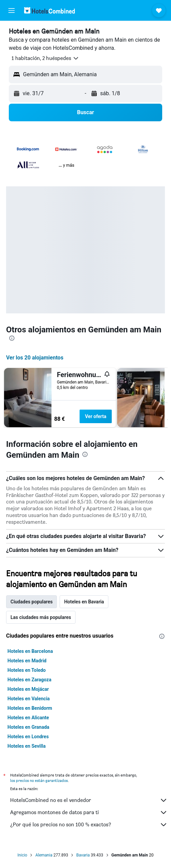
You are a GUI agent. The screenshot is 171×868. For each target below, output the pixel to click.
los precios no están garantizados (39, 780)
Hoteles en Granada (28, 727)
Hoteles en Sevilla (27, 746)
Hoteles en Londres (28, 737)
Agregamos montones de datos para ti (89, 812)
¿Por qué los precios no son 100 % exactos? (89, 825)
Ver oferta (96, 416)
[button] (12, 11)
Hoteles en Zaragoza (29, 680)
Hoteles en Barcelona (30, 651)
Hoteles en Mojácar (28, 689)
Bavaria (83, 855)
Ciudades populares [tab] (31, 602)
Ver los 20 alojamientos (35, 358)
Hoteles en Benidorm (30, 708)
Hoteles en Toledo (27, 670)
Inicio (23, 855)
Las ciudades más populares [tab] (41, 617)
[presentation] (12, 338)
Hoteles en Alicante (28, 718)
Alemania (44, 855)
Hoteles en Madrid (27, 661)
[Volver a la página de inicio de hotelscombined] (49, 10)
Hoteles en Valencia (29, 699)
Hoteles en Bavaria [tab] (84, 602)
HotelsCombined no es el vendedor (89, 800)
